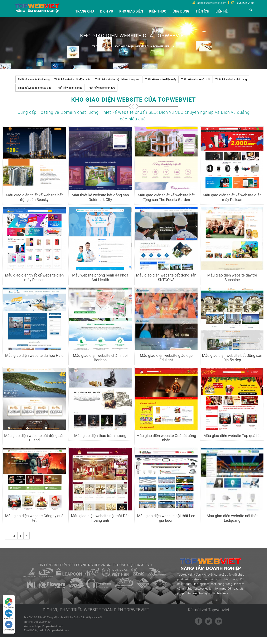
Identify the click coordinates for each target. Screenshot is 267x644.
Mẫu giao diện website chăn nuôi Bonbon (100, 358)
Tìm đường (9, 603)
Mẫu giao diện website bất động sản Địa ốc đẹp (232, 358)
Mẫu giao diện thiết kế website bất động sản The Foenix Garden (166, 197)
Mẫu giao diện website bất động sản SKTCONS (166, 277)
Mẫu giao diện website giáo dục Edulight (166, 358)
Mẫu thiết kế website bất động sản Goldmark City (100, 197)
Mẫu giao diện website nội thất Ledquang (232, 518)
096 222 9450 (245, 3)
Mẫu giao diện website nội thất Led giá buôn (166, 518)
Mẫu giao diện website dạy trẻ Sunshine (232, 277)
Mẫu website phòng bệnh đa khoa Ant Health (100, 277)
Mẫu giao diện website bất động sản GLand (34, 438)
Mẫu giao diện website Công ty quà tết (34, 518)
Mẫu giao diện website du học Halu (34, 355)
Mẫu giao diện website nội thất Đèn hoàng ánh (100, 518)
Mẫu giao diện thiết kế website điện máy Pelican (232, 197)
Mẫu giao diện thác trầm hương (100, 436)
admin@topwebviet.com (54, 637)
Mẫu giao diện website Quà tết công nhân (166, 438)
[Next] (27, 536)
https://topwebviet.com (49, 633)
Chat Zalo (9, 614)
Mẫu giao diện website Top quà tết (232, 436)
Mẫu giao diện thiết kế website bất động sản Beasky (34, 197)
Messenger (9, 626)
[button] (252, 10)
